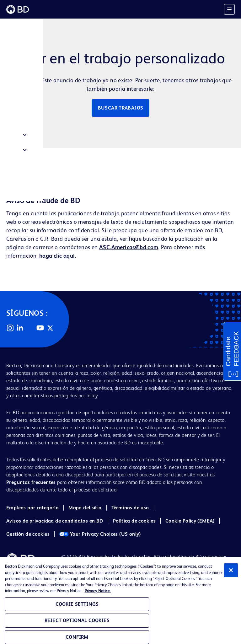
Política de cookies (134, 521)
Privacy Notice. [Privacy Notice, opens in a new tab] (98, 591)
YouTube (40, 328)
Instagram (10, 328)
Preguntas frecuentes (31, 482)
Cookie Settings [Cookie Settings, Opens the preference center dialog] (77, 604)
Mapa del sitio (85, 508)
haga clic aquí (57, 256)
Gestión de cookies (28, 534)
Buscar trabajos (121, 108)
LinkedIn (20, 328)
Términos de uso (130, 508)
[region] (120, 601)
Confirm (77, 637)
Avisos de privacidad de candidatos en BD (55, 521)
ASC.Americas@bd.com (129, 247)
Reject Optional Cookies (77, 620)
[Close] (231, 570)
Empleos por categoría (32, 508)
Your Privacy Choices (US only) (100, 534)
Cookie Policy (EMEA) (190, 521)
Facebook (30, 328)
